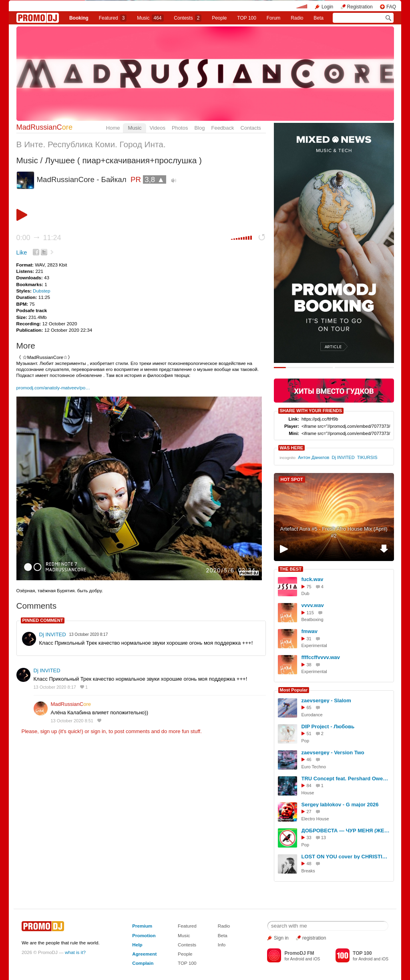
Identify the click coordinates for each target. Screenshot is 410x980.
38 (309, 665)
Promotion (144, 935)
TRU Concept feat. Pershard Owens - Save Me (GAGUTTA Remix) (346, 779)
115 (310, 613)
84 (309, 786)
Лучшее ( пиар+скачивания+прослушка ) (123, 160)
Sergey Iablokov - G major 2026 (340, 805)
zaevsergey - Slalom (326, 700)
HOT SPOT (292, 479)
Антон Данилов (314, 457)
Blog (199, 128)
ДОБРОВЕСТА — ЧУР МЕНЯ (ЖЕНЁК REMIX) (346, 831)
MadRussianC (45, 127)
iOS (317, 959)
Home (113, 128)
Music (150, 18)
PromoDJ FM (299, 953)
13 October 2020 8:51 (72, 721)
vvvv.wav (313, 605)
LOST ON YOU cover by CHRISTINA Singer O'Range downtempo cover (346, 857)
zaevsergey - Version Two (333, 753)
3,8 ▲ (155, 179)
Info (222, 945)
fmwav (310, 631)
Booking (79, 18)
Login (327, 7)
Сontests (188, 18)
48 (309, 864)
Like (22, 253)
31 (309, 639)
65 (309, 707)
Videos (157, 128)
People (219, 18)
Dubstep (42, 291)
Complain (143, 963)
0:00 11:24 (39, 238)
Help (137, 945)
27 (309, 812)
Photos (180, 128)
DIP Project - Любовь (328, 726)
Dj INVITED (53, 634)
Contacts (251, 128)
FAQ (391, 7)
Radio (297, 18)
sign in (98, 731)
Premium (142, 926)
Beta (319, 18)
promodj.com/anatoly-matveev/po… (53, 388)
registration (314, 938)
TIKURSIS (367, 457)
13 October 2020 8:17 (55, 687)
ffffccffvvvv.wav (321, 657)
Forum (274, 18)
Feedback (222, 128)
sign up (48, 731)
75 (309, 587)
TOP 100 (247, 18)
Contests (187, 945)
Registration (360, 7)
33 (309, 838)
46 (309, 760)
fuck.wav (313, 579)
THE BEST (291, 569)
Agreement (144, 954)
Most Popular (294, 690)
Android (297, 959)
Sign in (281, 938)
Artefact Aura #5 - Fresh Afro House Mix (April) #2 (334, 532)
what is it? (75, 952)
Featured (113, 18)
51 (309, 733)
